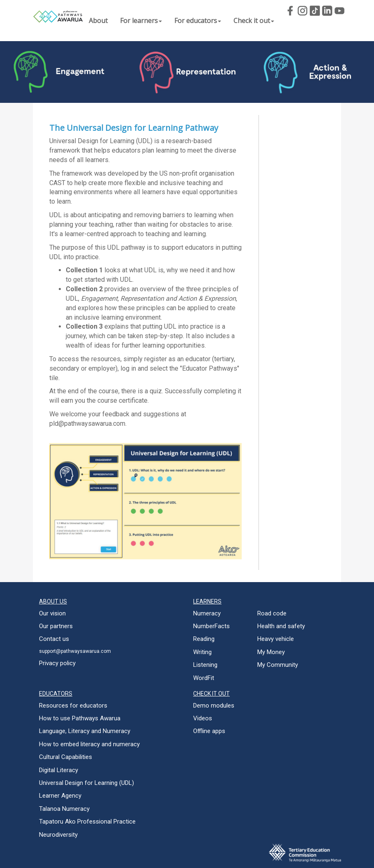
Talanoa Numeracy (64, 809)
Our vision (52, 613)
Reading (204, 639)
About (98, 21)
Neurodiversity (58, 835)
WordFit (204, 678)
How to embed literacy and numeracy (89, 744)
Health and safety (281, 626)
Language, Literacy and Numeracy (85, 731)
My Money (271, 652)
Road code (272, 613)
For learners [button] (141, 21)
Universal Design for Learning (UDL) (87, 783)
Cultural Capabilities (66, 757)
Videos (203, 718)
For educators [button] (198, 21)
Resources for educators (73, 706)
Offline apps (209, 731)
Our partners (56, 626)
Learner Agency (60, 796)
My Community (278, 665)
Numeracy (207, 613)
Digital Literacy (59, 770)
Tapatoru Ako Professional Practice (87, 822)
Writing (202, 652)
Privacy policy (57, 663)
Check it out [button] (254, 21)
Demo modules (214, 706)
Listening (205, 665)
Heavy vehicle (276, 639)
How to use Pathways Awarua (80, 718)
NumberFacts (211, 626)
